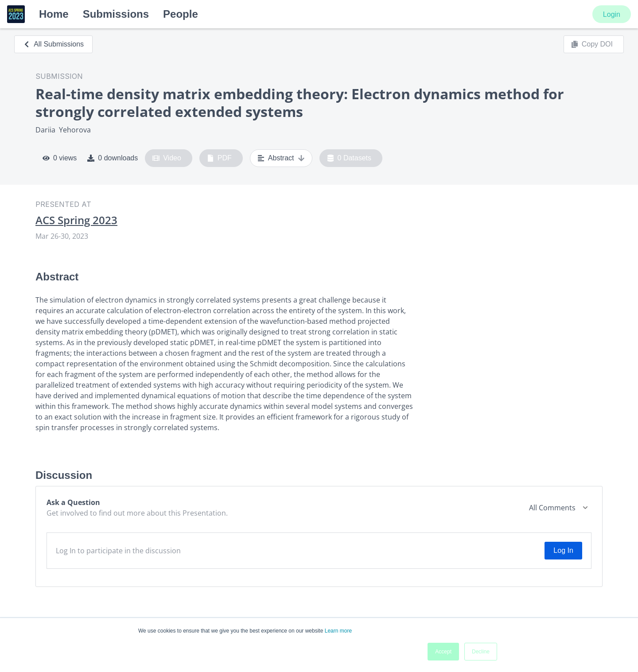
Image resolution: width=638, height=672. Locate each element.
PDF (219, 158)
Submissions (116, 14)
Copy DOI (592, 44)
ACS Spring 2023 (76, 220)
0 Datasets (349, 158)
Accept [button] (443, 652)
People (181, 14)
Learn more (338, 631)
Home (54, 14)
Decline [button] (481, 652)
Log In (563, 550)
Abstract (281, 158)
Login (612, 14)
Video (167, 158)
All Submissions (53, 44)
